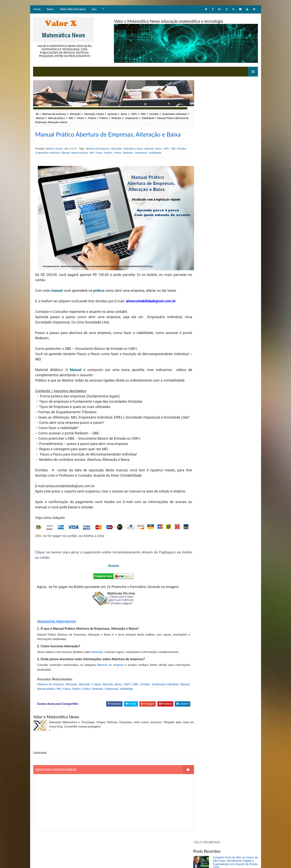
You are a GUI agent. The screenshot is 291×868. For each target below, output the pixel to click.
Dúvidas (154, 114)
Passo (94, 118)
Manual (54, 118)
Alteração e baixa (94, 114)
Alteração (75, 114)
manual (57, 294)
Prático (117, 118)
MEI (85, 118)
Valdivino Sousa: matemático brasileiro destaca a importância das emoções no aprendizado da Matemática (235, 135)
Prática (106, 118)
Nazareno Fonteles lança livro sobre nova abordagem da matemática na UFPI (235, 150)
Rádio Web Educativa (73, 10)
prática (98, 294)
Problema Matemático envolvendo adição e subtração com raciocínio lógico (233, 297)
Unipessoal (145, 118)
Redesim (130, 118)
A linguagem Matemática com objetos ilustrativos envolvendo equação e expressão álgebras (235, 314)
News (50, 10)
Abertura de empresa (54, 114)
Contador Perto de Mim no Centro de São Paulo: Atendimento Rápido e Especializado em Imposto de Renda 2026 (236, 102)
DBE (143, 114)
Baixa (124, 114)
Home (37, 10)
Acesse (110, 585)
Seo (94, 10)
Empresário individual (58, 162)
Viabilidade (161, 118)
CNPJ (134, 114)
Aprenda (112, 114)
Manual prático (70, 118)
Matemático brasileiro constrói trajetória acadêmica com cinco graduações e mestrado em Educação (232, 119)
